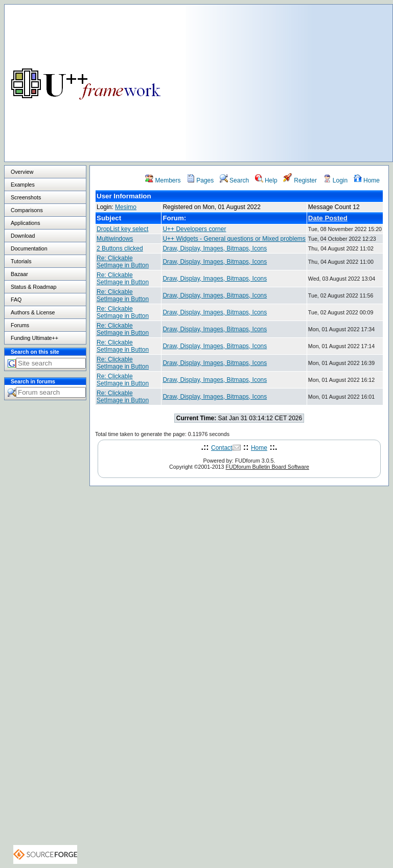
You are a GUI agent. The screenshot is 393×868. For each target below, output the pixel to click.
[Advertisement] (289, 76)
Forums (20, 325)
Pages (200, 180)
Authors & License (33, 312)
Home (367, 180)
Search (234, 180)
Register (300, 180)
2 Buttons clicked (120, 248)
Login (336, 180)
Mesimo (126, 207)
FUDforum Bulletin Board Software (267, 467)
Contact (222, 448)
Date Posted (328, 218)
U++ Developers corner (194, 229)
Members (163, 180)
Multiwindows (115, 239)
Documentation (29, 248)
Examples (23, 185)
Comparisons (27, 210)
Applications (25, 223)
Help (266, 180)
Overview (22, 172)
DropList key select (122, 229)
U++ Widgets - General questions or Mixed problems (234, 239)
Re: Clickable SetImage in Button (123, 262)
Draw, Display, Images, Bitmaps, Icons (215, 248)
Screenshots (26, 197)
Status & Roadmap (33, 287)
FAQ (16, 300)
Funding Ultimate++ (34, 338)
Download (23, 236)
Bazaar (19, 274)
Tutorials (21, 261)
